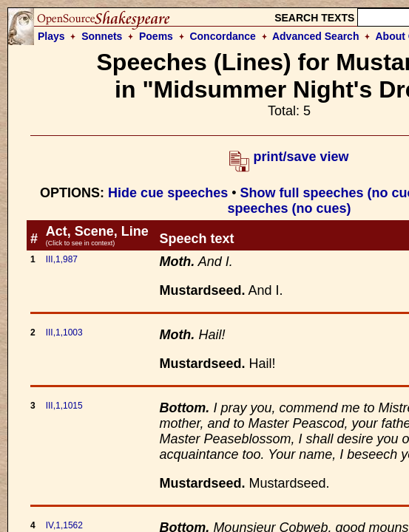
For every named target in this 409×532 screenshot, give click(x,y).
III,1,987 (62, 259)
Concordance (222, 36)
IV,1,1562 (64, 525)
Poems (156, 36)
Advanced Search (316, 36)
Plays (51, 36)
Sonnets (102, 36)
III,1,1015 (64, 406)
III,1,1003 (64, 332)
